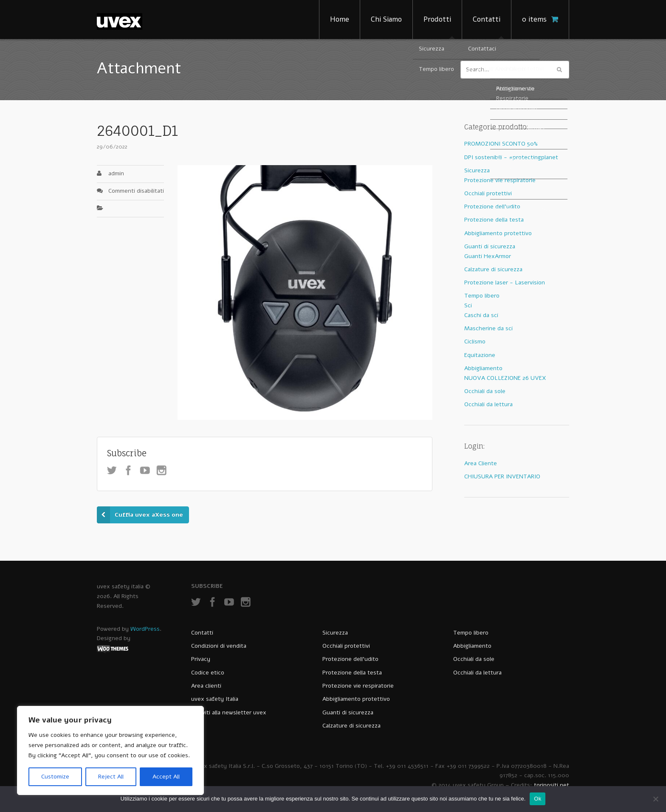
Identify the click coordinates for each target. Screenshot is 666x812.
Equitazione (480, 355)
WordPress (145, 629)
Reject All (111, 777)
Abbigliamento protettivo (498, 233)
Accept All (166, 777)
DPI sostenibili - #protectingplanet (511, 157)
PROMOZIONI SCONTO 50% (501, 144)
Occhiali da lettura (488, 404)
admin (116, 173)
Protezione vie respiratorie (500, 180)
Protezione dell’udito (350, 659)
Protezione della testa (494, 220)
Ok (538, 799)
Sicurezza (477, 170)
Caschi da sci (481, 315)
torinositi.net (552, 785)
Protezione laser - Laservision (505, 282)
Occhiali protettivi (488, 193)
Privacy (201, 659)
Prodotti (437, 19)
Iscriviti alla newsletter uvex (229, 712)
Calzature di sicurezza (493, 269)
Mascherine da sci (488, 328)
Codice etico (208, 673)
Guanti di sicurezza (490, 246)
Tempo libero (482, 296)
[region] (110, 750)
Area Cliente (481, 463)
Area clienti (206, 686)
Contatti (487, 19)
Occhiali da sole (485, 391)
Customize (55, 777)
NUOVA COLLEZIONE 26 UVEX (505, 378)
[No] (655, 799)
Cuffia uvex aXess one (149, 515)
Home (340, 19)
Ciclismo (475, 341)
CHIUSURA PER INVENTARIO (502, 476)
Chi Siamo (386, 19)
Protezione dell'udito (492, 207)
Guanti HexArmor (488, 256)
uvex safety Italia (215, 699)
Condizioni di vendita (219, 646)
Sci (468, 305)
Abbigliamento (483, 368)
